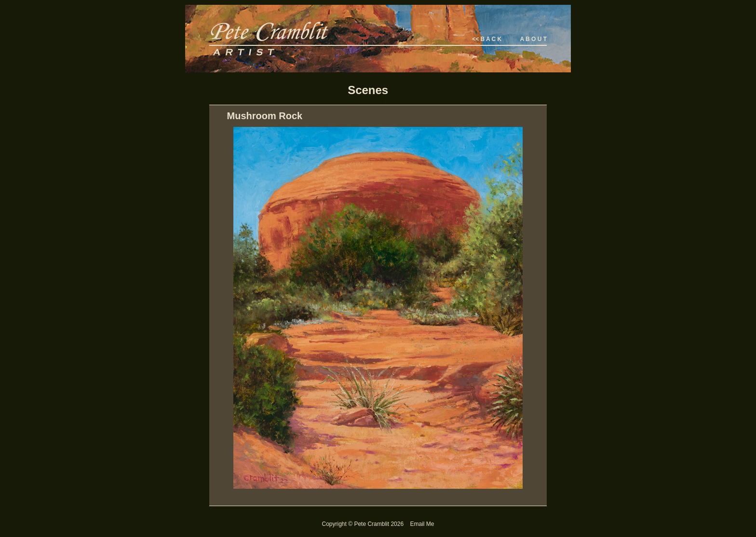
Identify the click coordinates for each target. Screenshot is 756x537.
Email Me (422, 524)
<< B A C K (487, 39)
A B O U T (533, 39)
